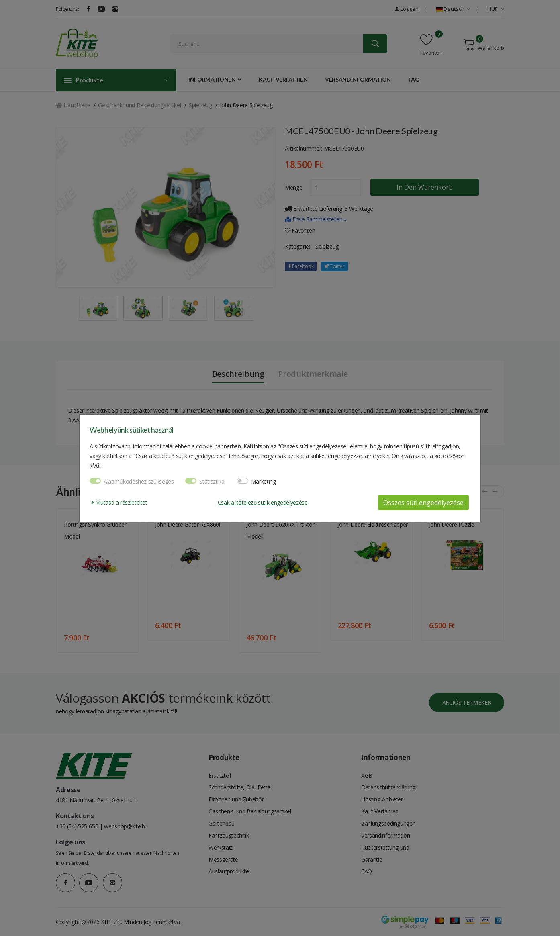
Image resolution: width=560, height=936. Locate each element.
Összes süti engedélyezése (423, 503)
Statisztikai (212, 481)
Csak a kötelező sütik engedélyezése (263, 502)
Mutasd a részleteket (119, 502)
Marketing (264, 481)
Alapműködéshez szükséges (139, 481)
